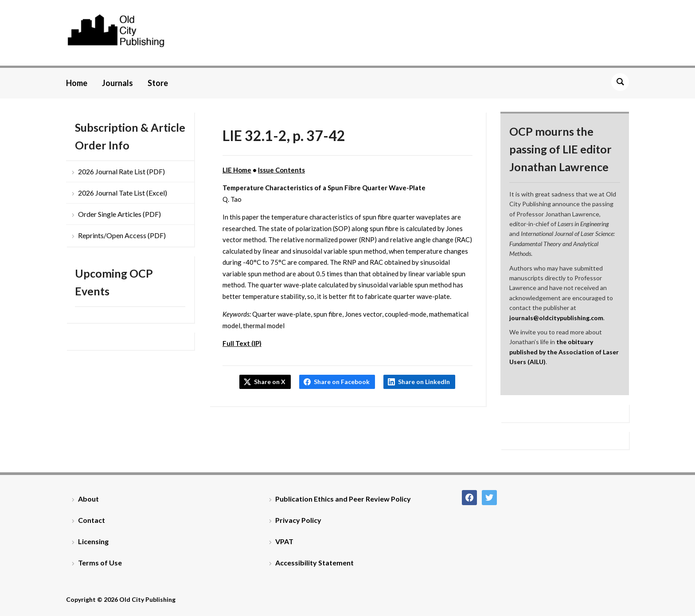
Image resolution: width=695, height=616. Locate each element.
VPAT (284, 541)
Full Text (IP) (242, 343)
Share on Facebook (342, 382)
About (88, 499)
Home (77, 83)
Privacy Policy (298, 520)
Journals (117, 83)
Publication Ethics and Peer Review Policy (343, 499)
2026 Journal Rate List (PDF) (121, 171)
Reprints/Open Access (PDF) (122, 235)
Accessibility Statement (314, 563)
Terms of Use (100, 563)
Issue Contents (281, 170)
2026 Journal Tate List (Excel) (123, 193)
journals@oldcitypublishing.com (556, 318)
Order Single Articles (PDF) (119, 214)
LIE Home (237, 170)
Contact (92, 520)
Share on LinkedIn (424, 382)
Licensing (93, 541)
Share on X (270, 382)
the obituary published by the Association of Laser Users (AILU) (564, 352)
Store (158, 83)
